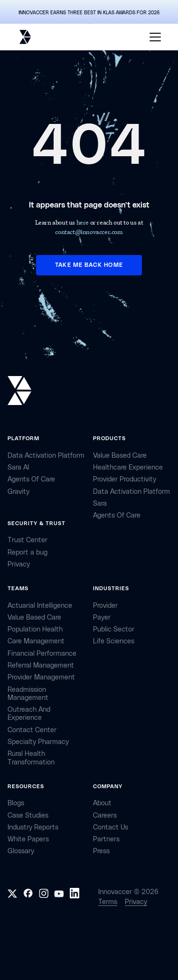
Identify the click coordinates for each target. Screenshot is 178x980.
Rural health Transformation (31, 758)
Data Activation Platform (46, 456)
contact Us (111, 827)
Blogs (16, 803)
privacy (19, 564)
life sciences (114, 641)
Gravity (19, 492)
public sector (114, 629)
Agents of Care (31, 479)
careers (105, 815)
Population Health (35, 629)
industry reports (33, 827)
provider (105, 606)
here (83, 222)
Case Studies (28, 815)
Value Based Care (120, 456)
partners (106, 839)
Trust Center (28, 540)
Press (101, 851)
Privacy (136, 902)
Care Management (36, 641)
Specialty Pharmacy (38, 742)
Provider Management (41, 677)
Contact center (32, 730)
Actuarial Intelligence (40, 606)
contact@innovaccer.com (89, 231)
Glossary (21, 851)
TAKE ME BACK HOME (89, 265)
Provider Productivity (125, 479)
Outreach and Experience (29, 714)
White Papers (28, 839)
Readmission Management (28, 694)
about (102, 803)
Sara (100, 504)
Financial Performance (42, 654)
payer (102, 617)
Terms (108, 902)
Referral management (41, 665)
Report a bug (28, 552)
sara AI (18, 467)
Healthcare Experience (128, 467)
